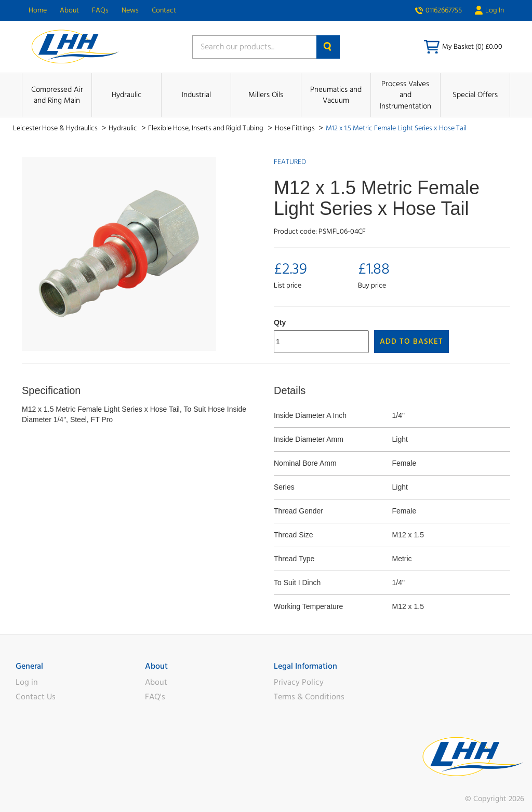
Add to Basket (411, 341)
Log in (27, 682)
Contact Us (36, 697)
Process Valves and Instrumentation (405, 95)
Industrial (196, 95)
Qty (280, 322)
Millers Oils (266, 95)
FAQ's (155, 697)
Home (38, 10)
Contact (164, 10)
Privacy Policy (299, 682)
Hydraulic (127, 95)
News (130, 10)
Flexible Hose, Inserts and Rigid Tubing (207, 128)
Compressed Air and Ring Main (57, 95)
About (69, 10)
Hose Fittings (296, 128)
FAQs (100, 10)
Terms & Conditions (309, 697)
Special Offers (475, 95)
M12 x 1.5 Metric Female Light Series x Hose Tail (396, 128)
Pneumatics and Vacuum (336, 95)
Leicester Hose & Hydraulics (56, 128)
